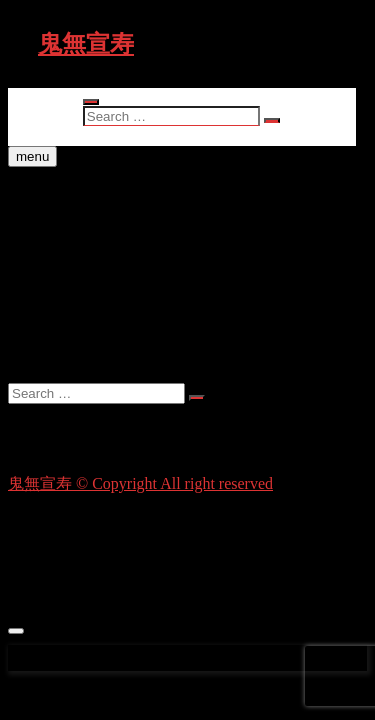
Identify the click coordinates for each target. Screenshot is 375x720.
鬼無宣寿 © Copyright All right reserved (140, 483)
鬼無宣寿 (86, 44)
